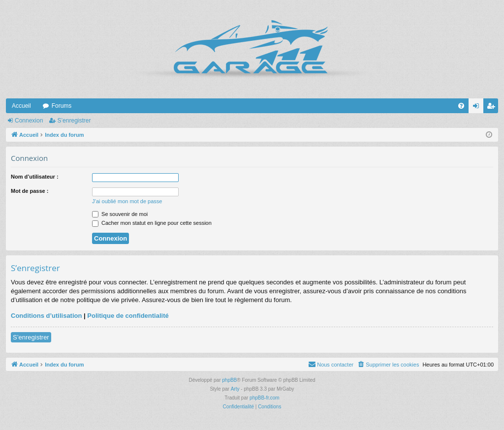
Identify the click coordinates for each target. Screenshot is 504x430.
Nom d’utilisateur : (35, 177)
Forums (62, 106)
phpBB (229, 380)
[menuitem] (461, 106)
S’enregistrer (74, 121)
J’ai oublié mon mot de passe (127, 201)
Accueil (21, 106)
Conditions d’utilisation (46, 316)
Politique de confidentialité (128, 316)
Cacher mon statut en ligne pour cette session (152, 223)
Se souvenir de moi (120, 214)
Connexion (29, 121)
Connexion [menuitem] (478, 108)
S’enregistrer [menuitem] (493, 108)
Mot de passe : (30, 191)
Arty (235, 389)
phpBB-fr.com (265, 398)
